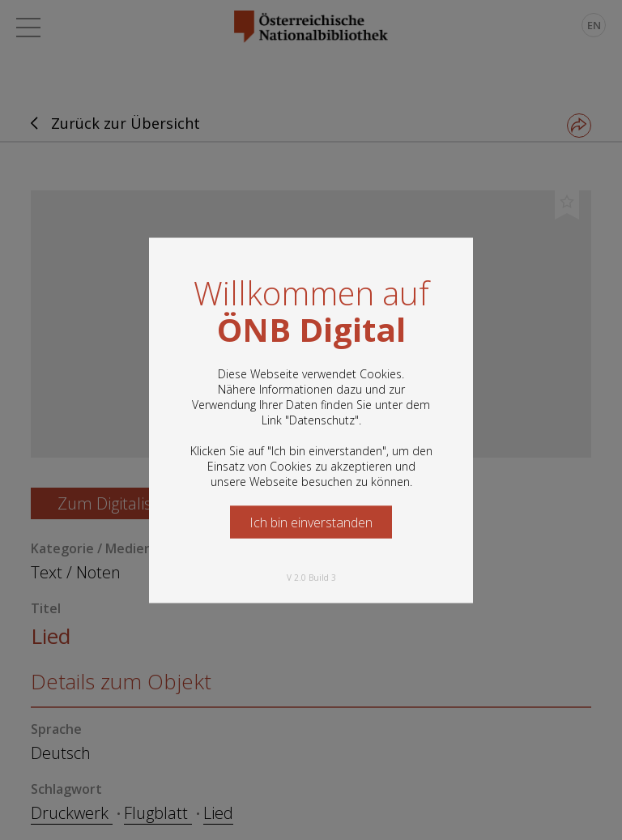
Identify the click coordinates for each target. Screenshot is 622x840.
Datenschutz (322, 419)
